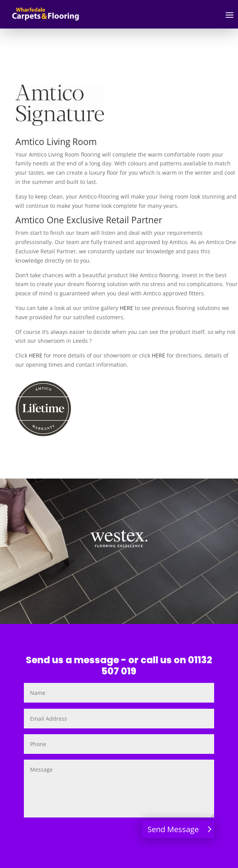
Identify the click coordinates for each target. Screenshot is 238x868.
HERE (127, 308)
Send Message (173, 829)
